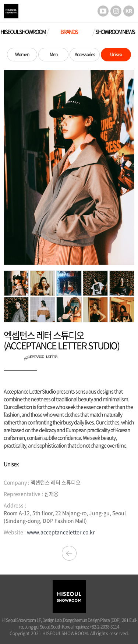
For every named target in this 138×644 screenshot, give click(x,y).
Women (22, 54)
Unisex (116, 54)
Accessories (85, 54)
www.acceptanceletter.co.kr (61, 532)
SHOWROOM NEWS (115, 32)
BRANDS (69, 32)
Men (54, 54)
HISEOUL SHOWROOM (23, 32)
